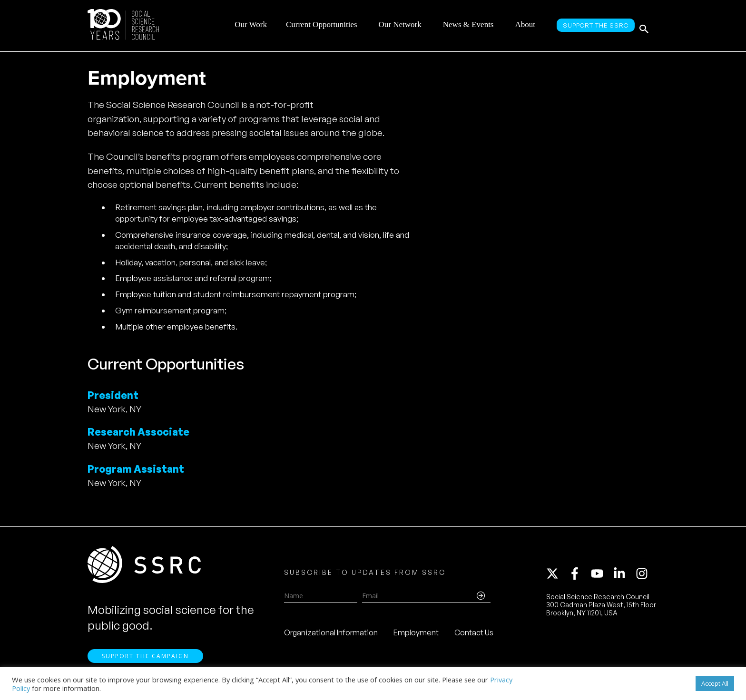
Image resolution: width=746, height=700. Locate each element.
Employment (416, 636)
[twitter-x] (557, 577)
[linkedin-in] (624, 577)
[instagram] (644, 577)
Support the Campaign (145, 663)
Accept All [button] (715, 683)
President (113, 395)
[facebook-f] (579, 577)
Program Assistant (136, 469)
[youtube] (601, 577)
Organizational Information (331, 636)
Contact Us (474, 636)
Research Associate (138, 432)
